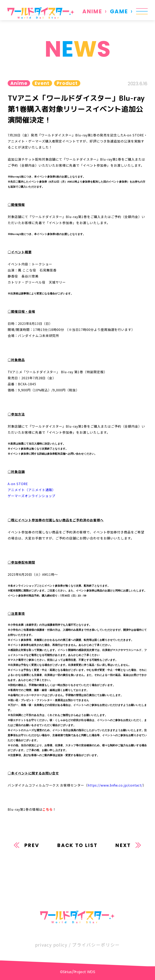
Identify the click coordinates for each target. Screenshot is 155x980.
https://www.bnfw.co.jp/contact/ (115, 785)
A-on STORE (18, 484)
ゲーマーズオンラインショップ (31, 496)
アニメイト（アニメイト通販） (32, 490)
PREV (32, 845)
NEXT (123, 845)
